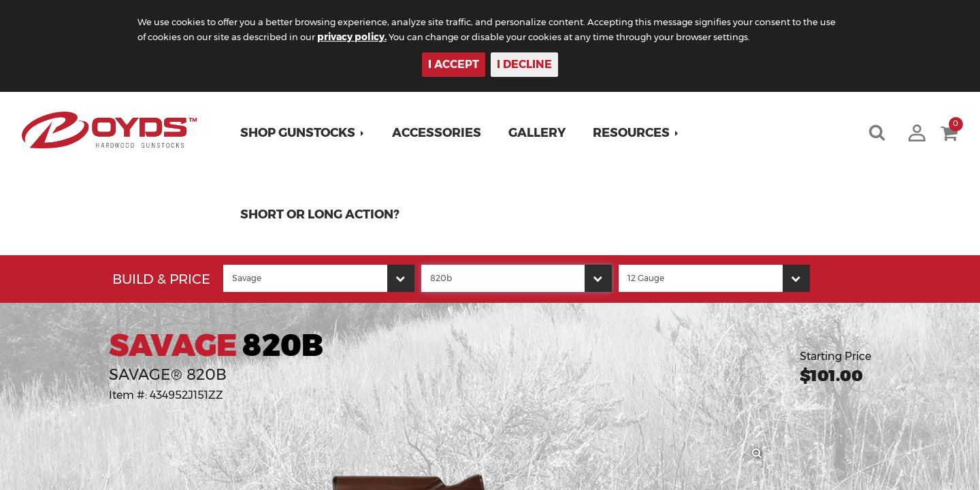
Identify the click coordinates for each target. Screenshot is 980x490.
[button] (306, 133)
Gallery (540, 133)
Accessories (440, 133)
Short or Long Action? (323, 214)
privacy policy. (416, 37)
